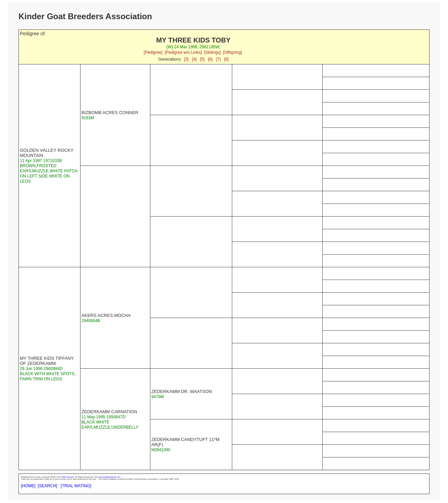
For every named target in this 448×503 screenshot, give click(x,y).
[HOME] (28, 486)
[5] (202, 59)
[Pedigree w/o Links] (183, 52)
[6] (210, 59)
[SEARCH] (47, 486)
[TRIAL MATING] (76, 486)
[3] (186, 59)
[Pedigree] (153, 52)
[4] (194, 59)
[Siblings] (213, 52)
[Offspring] (232, 52)
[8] (226, 59)
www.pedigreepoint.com (110, 477)
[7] (218, 59)
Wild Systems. (68, 477)
